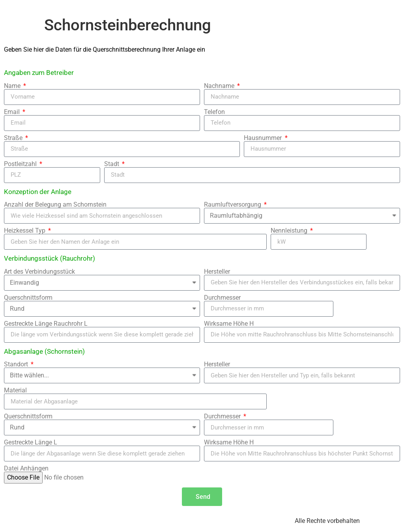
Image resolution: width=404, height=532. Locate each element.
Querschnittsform (28, 298)
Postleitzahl (21, 164)
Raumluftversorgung (233, 205)
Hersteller (217, 272)
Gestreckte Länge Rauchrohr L (46, 324)
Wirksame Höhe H (229, 324)
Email (13, 112)
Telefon (214, 112)
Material (15, 390)
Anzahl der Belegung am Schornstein (55, 205)
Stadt (112, 164)
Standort (17, 364)
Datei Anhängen (26, 469)
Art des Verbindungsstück (39, 272)
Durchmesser (222, 298)
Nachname (220, 86)
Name (13, 86)
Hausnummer (264, 138)
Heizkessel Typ (25, 231)
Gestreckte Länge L (31, 442)
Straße (14, 138)
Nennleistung (290, 231)
